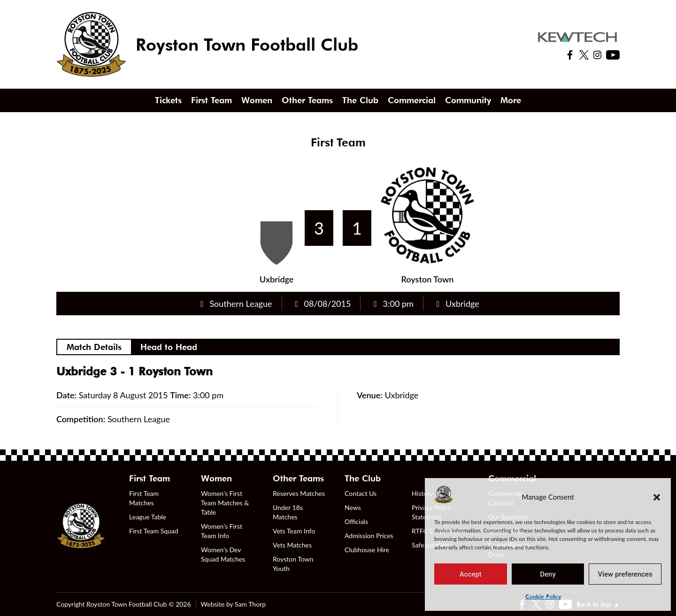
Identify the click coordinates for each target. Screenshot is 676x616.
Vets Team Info (294, 531)
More (511, 100)
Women (257, 100)
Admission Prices (369, 536)
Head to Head (169, 347)
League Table (148, 517)
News (353, 507)
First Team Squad (154, 531)
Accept (471, 574)
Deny (548, 574)
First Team (211, 100)
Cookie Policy (543, 597)
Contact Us (361, 493)
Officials (356, 521)
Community (468, 100)
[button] (657, 497)
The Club (360, 100)
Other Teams (307, 100)
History (422, 493)
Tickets (168, 100)
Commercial (412, 100)
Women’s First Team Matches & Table (225, 503)
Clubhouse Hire (367, 550)
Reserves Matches (299, 493)
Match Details (94, 347)
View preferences (625, 574)
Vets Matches (292, 545)
